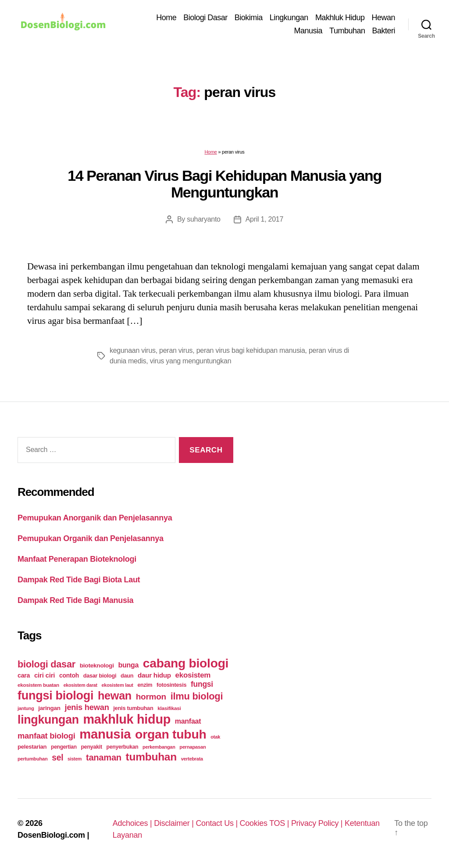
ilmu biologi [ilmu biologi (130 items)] (197, 696)
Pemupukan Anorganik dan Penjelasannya (95, 518)
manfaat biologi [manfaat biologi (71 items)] (46, 736)
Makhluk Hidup (340, 18)
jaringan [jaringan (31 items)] (49, 708)
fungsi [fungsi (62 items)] (202, 684)
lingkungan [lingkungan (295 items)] (48, 720)
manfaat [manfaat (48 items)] (188, 721)
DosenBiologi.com (51, 835)
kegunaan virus (133, 350)
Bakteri (383, 31)
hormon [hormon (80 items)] (151, 697)
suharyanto (203, 219)
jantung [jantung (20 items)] (26, 708)
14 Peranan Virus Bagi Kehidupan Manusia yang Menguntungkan (224, 184)
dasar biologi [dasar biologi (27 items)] (100, 676)
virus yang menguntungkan (191, 361)
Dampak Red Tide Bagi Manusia (75, 600)
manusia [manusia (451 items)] (105, 734)
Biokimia (249, 18)
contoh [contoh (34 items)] (69, 675)
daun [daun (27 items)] (127, 676)
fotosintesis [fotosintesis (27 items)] (171, 685)
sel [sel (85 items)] (57, 758)
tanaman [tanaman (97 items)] (104, 757)
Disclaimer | (175, 823)
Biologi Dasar (205, 18)
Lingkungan (289, 18)
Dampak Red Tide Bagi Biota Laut (79, 580)
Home (166, 18)
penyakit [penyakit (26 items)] (92, 747)
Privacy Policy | (318, 823)
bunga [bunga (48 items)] (128, 665)
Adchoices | (134, 823)
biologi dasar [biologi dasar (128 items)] (46, 664)
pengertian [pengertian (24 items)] (64, 747)
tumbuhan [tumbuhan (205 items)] (151, 757)
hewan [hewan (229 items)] (115, 696)
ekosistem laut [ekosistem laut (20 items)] (118, 685)
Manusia (308, 31)
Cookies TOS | (265, 823)
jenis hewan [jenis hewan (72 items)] (87, 707)
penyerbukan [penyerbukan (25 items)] (123, 747)
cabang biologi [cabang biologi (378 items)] (186, 663)
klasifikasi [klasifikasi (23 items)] (169, 708)
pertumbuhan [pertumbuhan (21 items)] (33, 759)
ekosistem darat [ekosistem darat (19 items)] (80, 685)
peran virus (176, 350)
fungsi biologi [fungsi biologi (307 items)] (55, 696)
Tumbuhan (347, 31)
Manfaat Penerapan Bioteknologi (77, 559)
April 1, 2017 (264, 219)
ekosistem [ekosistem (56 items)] (193, 675)
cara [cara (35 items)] (24, 675)
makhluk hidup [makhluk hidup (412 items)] (127, 719)
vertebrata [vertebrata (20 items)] (192, 759)
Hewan (383, 18)
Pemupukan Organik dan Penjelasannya (91, 538)
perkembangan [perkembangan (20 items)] (159, 747)
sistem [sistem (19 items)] (75, 759)
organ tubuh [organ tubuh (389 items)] (171, 734)
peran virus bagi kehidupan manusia (251, 350)
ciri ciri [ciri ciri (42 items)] (45, 675)
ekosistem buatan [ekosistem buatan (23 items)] (38, 685)
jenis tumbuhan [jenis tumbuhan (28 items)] (133, 708)
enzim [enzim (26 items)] (145, 685)
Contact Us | (217, 823)
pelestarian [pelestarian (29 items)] (32, 747)
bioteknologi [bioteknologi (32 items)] (97, 665)
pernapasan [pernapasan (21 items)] (192, 747)
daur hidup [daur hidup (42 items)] (154, 675)
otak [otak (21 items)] (215, 737)
